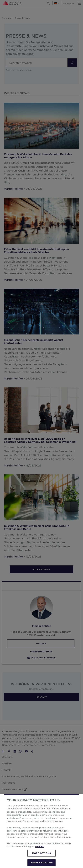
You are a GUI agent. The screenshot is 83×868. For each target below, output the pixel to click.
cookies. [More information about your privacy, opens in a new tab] (40, 851)
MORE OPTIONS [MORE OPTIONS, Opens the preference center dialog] (41, 857)
